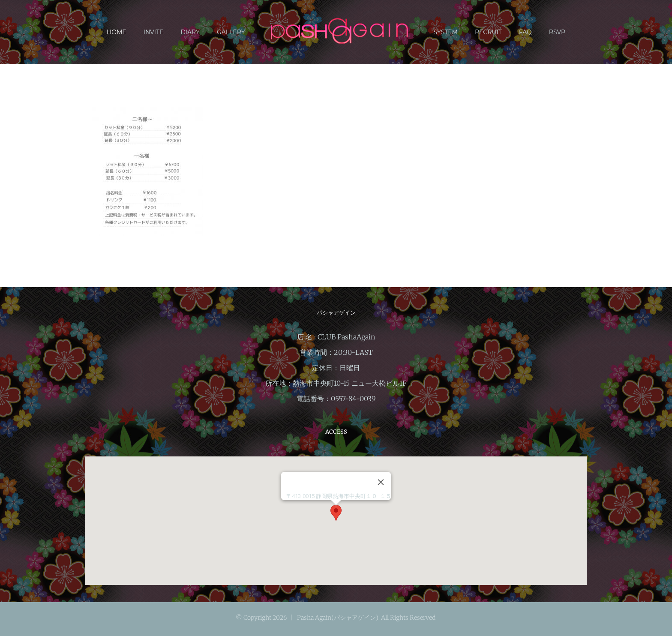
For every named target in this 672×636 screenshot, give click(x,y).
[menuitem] (125, 32)
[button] (336, 513)
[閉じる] (381, 482)
